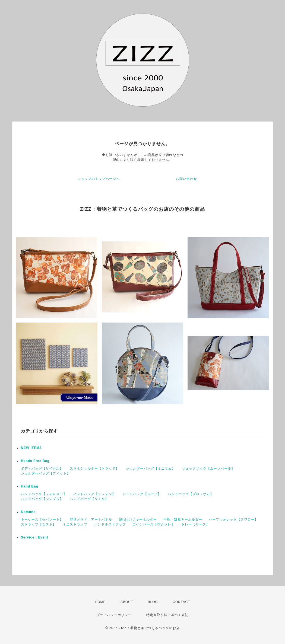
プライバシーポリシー (114, 615)
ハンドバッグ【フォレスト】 (44, 494)
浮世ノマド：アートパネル (91, 519)
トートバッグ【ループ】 (142, 494)
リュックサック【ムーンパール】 (208, 468)
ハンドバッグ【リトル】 (89, 499)
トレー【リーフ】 (195, 524)
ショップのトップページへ (99, 179)
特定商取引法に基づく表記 (167, 615)
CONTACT (181, 602)
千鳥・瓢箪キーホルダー (183, 519)
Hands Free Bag (35, 461)
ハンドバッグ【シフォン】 (94, 494)
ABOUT (127, 602)
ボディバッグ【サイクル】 (42, 468)
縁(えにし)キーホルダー (138, 519)
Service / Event (34, 537)
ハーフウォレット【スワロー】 (233, 519)
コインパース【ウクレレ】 (154, 524)
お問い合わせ (186, 179)
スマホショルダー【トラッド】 (94, 468)
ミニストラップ (75, 524)
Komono (28, 512)
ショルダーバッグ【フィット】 (46, 473)
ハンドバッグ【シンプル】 (42, 499)
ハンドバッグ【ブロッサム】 (191, 494)
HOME (100, 602)
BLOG (153, 602)
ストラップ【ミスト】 (39, 524)
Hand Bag (30, 486)
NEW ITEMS (31, 448)
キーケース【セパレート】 (42, 519)
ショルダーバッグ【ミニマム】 (151, 468)
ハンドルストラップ (110, 524)
